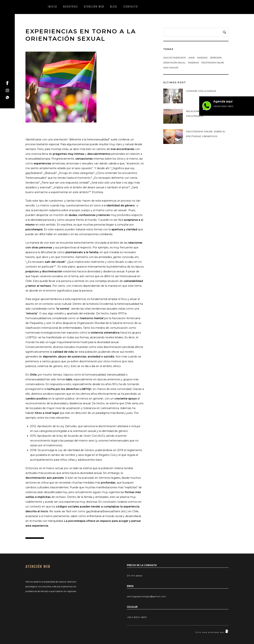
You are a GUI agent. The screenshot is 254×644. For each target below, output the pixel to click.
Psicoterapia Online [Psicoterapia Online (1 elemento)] (213, 63)
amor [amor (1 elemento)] (191, 58)
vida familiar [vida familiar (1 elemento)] (171, 68)
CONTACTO (131, 6)
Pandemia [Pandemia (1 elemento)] (193, 63)
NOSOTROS (71, 6)
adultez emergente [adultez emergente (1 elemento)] (175, 58)
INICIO (53, 6)
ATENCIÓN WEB (94, 6)
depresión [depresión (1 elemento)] (216, 58)
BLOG (114, 6)
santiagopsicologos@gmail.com (147, 596)
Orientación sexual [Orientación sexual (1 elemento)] (174, 63)
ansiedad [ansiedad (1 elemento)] (202, 58)
